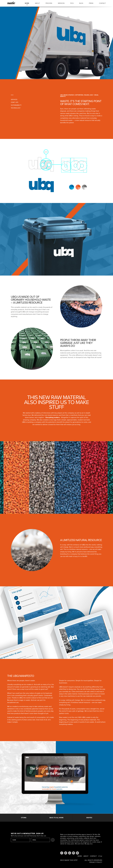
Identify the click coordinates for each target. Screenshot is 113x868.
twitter (66, 853)
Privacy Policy (96, 862)
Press (91, 3)
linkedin (70, 853)
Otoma (24, 818)
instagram (74, 853)
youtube (77, 853)
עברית (100, 856)
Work (27, 3)
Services (61, 3)
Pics (72, 3)
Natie (11, 3)
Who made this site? (69, 860)
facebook (62, 853)
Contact (102, 3)
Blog (81, 3)
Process (49, 3)
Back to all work (56, 818)
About (37, 3)
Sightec (89, 818)
